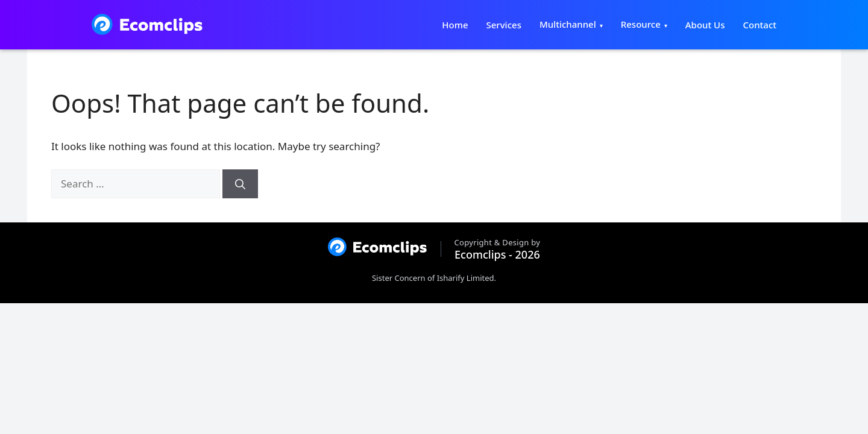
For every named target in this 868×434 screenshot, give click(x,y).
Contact (759, 25)
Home (455, 25)
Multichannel (568, 24)
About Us (705, 25)
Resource (641, 24)
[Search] (240, 184)
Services (504, 25)
